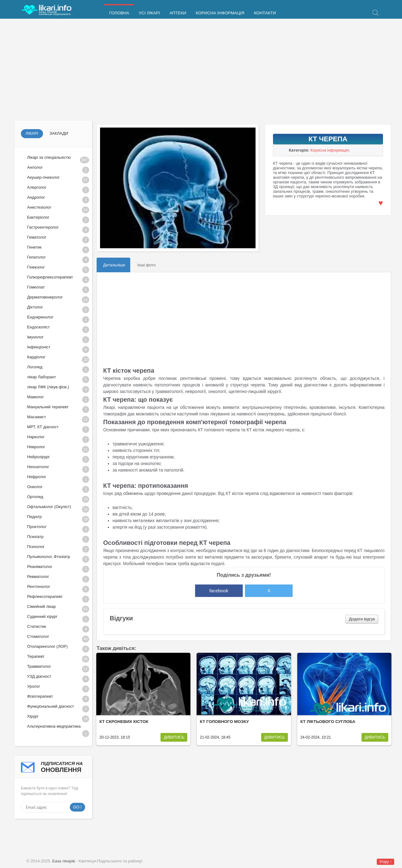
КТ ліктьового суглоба (328, 722)
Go (76, 807)
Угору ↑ (385, 862)
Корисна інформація (219, 13)
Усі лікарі (149, 13)
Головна (119, 13)
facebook (219, 591)
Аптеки (177, 13)
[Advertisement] (201, 70)
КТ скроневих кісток (124, 722)
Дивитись (174, 737)
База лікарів (64, 861)
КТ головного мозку (224, 722)
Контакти (264, 13)
